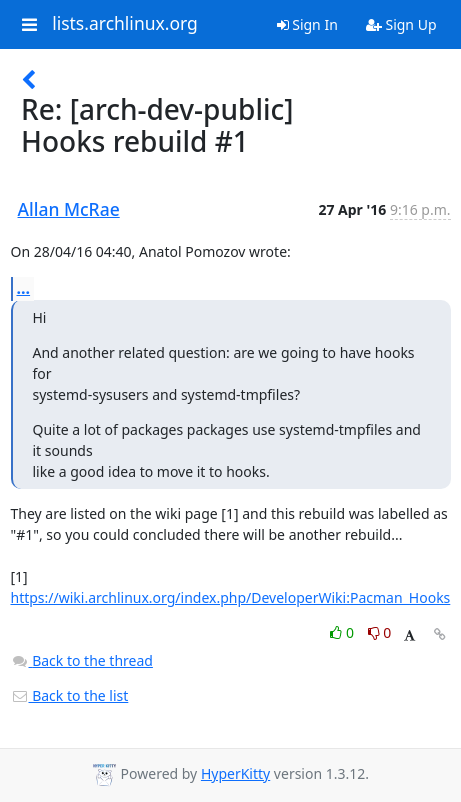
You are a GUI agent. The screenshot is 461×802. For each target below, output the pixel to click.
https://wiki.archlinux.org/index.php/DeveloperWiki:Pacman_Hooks (231, 597)
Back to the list (70, 695)
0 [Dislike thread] (380, 632)
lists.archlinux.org (125, 24)
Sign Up (401, 24)
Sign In (307, 24)
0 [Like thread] (343, 632)
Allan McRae (69, 209)
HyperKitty (235, 773)
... (24, 288)
